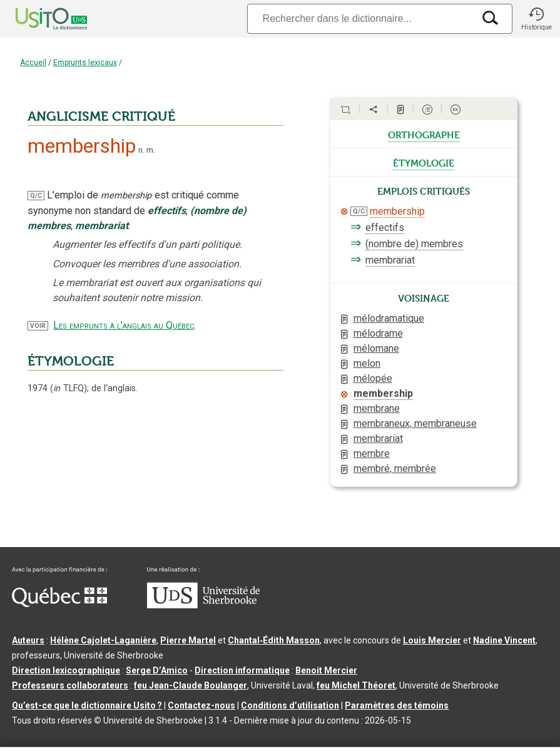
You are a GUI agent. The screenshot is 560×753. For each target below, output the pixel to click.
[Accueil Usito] (38, 19)
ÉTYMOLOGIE (71, 361)
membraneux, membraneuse (415, 423)
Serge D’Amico (157, 670)
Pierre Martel (188, 640)
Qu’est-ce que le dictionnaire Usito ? (87, 705)
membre (372, 453)
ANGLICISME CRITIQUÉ (101, 116)
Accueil (33, 63)
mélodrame (378, 333)
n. (141, 150)
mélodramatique (389, 318)
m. (151, 150)
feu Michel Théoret (356, 685)
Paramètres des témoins (397, 705)
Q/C (36, 196)
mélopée (373, 378)
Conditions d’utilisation (290, 705)
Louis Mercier (432, 640)
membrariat (390, 260)
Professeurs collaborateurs (70, 685)
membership (397, 211)
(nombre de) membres (414, 244)
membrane (377, 408)
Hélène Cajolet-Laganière (103, 640)
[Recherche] (360, 18)
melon (367, 363)
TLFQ (69, 388)
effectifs (385, 228)
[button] (536, 19)
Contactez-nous (201, 705)
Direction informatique (242, 670)
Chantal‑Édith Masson (274, 640)
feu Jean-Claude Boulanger (191, 685)
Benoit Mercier (326, 670)
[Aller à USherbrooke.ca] (203, 605)
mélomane (376, 348)
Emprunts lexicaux (85, 63)
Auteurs (28, 640)
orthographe (424, 134)
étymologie (424, 162)
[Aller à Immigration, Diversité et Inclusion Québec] (59, 604)
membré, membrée (395, 469)
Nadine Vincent (504, 640)
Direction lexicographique (66, 670)
